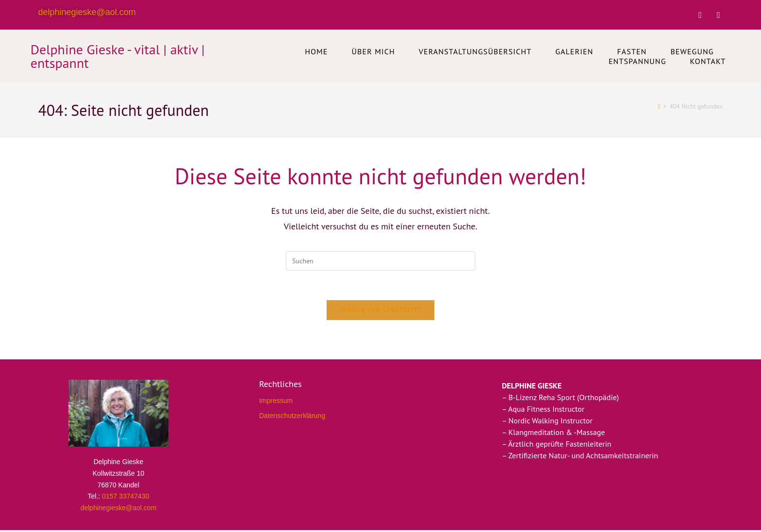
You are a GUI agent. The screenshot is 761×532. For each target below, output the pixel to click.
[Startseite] (659, 106)
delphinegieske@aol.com (87, 12)
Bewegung (692, 51)
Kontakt (708, 61)
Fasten (632, 51)
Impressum (276, 401)
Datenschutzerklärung (292, 416)
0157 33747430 (125, 496)
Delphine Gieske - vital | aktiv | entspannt (118, 56)
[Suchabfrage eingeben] (380, 261)
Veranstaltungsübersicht (475, 51)
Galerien (574, 51)
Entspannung (637, 61)
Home (316, 51)
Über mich (373, 51)
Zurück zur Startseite (380, 310)
